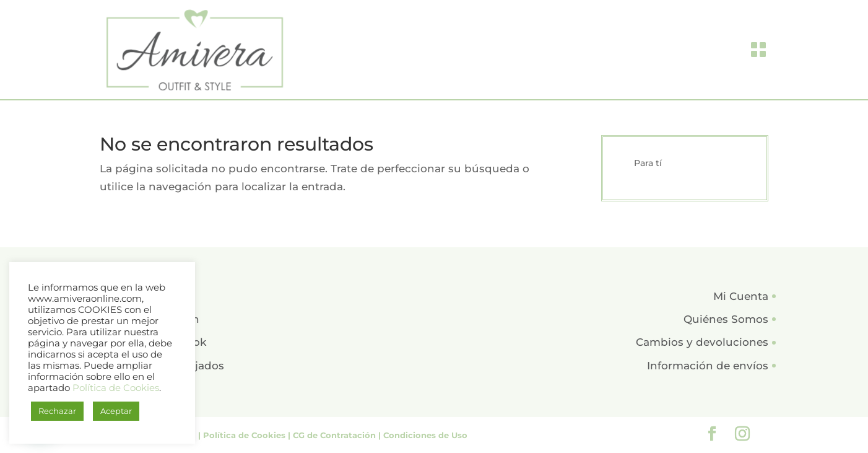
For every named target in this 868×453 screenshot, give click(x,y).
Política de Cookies (116, 388)
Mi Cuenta (741, 296)
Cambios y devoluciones (702, 342)
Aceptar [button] (116, 411)
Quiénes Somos (726, 319)
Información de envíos (708, 366)
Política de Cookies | (248, 435)
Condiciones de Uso (425, 435)
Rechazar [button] (57, 411)
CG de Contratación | (338, 435)
